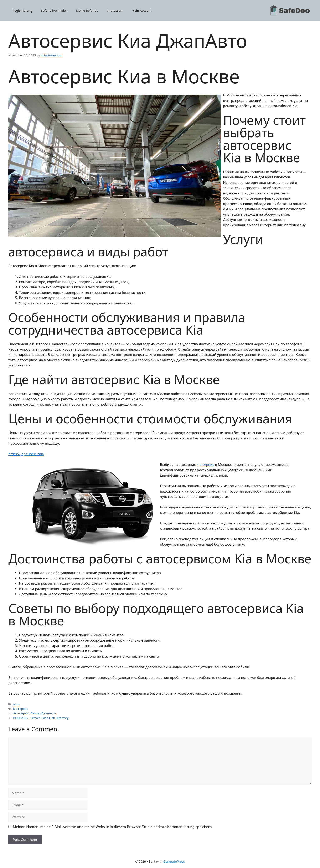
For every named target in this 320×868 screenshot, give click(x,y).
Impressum (115, 10)
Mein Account (142, 10)
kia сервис (205, 465)
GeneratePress (174, 861)
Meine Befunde (87, 10)
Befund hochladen (54, 10)
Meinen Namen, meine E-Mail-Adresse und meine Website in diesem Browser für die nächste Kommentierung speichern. (113, 827)
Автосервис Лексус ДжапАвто (34, 713)
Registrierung (22, 10)
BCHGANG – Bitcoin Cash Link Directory (41, 718)
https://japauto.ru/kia (26, 454)
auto (16, 704)
